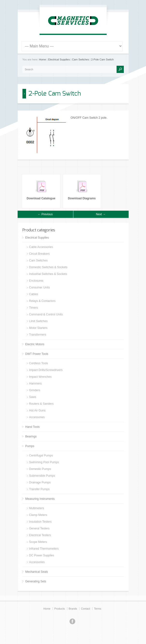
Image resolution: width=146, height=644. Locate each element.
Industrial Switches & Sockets (48, 274)
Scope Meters (38, 542)
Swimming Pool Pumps (44, 462)
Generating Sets (36, 581)
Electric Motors (35, 344)
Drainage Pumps (40, 482)
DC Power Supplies (42, 555)
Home (42, 59)
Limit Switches (38, 321)
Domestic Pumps (40, 469)
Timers (34, 308)
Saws (33, 397)
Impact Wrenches (40, 377)
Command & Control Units (46, 314)
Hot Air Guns (37, 410)
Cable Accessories (41, 247)
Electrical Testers (40, 535)
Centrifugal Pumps (41, 455)
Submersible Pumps (42, 476)
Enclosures (36, 281)
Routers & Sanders (41, 404)
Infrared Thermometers (44, 549)
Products (59, 609)
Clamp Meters (38, 515)
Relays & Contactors (42, 301)
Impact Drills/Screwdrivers (46, 370)
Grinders (35, 390)
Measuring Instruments (40, 499)
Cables (34, 294)
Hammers (35, 384)
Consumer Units (40, 287)
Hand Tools (33, 427)
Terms (97, 609)
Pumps (30, 446)
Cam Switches (80, 59)
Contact (85, 609)
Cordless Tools (39, 363)
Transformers (38, 335)
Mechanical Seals (37, 572)
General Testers (39, 528)
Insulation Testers (40, 522)
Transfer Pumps (39, 489)
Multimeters (37, 508)
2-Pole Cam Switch (103, 59)
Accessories (37, 417)
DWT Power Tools (37, 354)
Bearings (31, 436)
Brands (73, 609)
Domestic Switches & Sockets (48, 267)
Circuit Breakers (39, 254)
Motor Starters (38, 328)
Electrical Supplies (59, 59)
